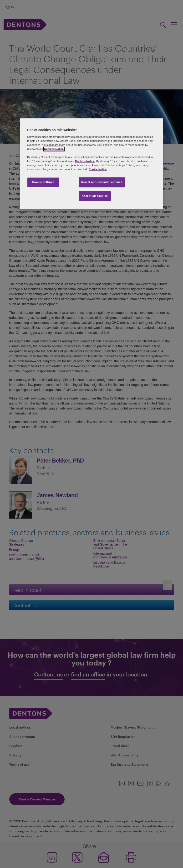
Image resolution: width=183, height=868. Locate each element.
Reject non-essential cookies (102, 182)
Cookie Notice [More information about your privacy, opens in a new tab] (98, 169)
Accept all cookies (95, 196)
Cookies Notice (54, 149)
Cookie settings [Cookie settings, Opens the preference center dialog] (43, 182)
